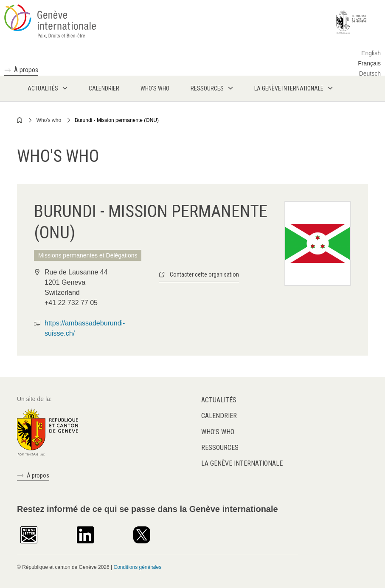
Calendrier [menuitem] (104, 88)
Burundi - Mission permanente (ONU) (117, 120)
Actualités (219, 400)
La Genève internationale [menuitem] (289, 88)
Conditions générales (137, 567)
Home (20, 120)
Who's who (49, 120)
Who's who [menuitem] (155, 88)
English (371, 53)
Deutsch (370, 73)
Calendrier (219, 416)
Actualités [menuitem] (43, 88)
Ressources (220, 448)
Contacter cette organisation (204, 274)
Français (369, 63)
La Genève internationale (242, 463)
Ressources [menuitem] (207, 88)
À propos (26, 70)
